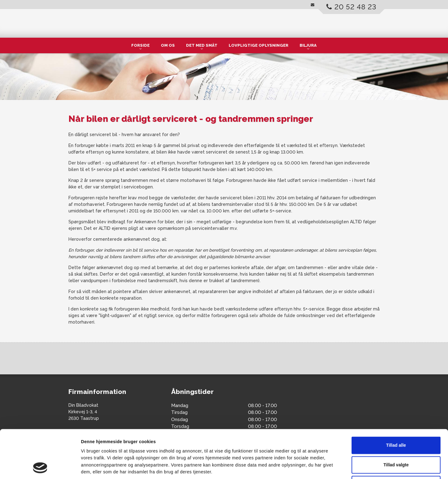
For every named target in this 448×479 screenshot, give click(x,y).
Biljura (308, 45)
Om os (168, 45)
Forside (140, 45)
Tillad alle (396, 400)
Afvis (396, 439)
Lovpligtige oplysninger (259, 45)
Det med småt (202, 45)
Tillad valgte (396, 420)
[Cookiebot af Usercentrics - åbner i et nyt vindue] (40, 467)
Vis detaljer (312, 467)
